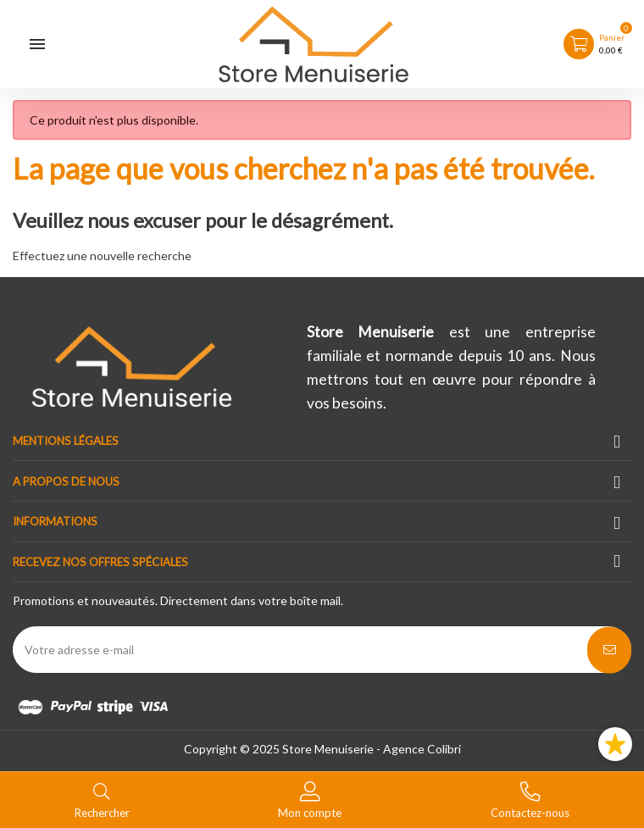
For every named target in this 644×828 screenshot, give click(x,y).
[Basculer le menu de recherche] (102, 799)
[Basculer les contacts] (530, 799)
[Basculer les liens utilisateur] (310, 799)
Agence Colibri (422, 749)
